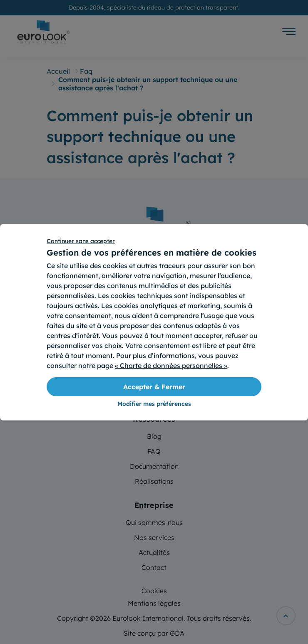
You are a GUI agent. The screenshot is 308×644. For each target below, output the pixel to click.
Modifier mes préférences (154, 404)
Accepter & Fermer (154, 387)
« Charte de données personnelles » (171, 366)
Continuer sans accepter (81, 241)
